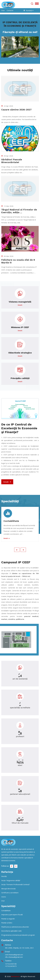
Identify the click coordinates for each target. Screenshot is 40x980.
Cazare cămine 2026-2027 (16, 110)
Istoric (4, 897)
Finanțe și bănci (7, 923)
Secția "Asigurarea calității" (11, 880)
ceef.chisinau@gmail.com (14, 955)
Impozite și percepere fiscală (12, 915)
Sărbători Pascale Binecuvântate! (12, 161)
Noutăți (4, 876)
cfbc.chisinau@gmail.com (14, 957)
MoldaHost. (16, 976)
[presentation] (17, 550)
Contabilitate (11, 521)
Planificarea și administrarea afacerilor (15, 927)
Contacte (10, 10)
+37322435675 (11, 966)
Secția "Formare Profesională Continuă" (16, 884)
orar (3, 10)
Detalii (7, 482)
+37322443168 (11, 964)
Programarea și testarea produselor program (18, 935)
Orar (3, 901)
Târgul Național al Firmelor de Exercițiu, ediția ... (19, 211)
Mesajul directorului (8, 889)
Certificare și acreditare (10, 893)
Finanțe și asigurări (8, 919)
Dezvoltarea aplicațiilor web (11, 931)
